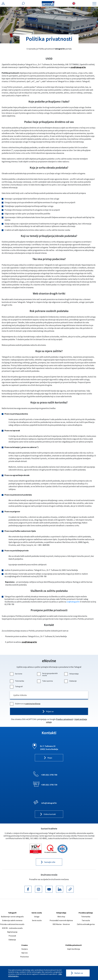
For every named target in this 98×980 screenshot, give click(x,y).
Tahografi (17, 686)
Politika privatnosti (74, 945)
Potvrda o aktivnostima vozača (12, 925)
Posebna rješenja (86, 913)
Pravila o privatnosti (65, 719)
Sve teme (16, 674)
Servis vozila (37, 913)
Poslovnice (24, 957)
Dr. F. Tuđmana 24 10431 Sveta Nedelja (49, 748)
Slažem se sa (25, 704)
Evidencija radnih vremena (12, 921)
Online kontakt (50, 815)
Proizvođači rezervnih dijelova (61, 921)
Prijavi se (50, 712)
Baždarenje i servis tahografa (12, 917)
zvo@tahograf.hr (78, 67)
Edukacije (71, 681)
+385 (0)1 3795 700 (49, 775)
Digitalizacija (12, 932)
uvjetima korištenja (33, 704)
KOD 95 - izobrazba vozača (12, 928)
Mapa (50, 758)
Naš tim (25, 953)
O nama (24, 945)
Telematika (17, 681)
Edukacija (12, 940)
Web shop (61, 917)
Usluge (37, 917)
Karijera (25, 949)
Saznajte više (50, 862)
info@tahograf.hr (49, 803)
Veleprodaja (72, 674)
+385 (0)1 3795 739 (49, 785)
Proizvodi (12, 936)
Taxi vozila (86, 921)
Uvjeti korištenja (73, 949)
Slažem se (79, 973)
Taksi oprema (45, 681)
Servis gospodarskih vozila (48, 674)
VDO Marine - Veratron (61, 925)
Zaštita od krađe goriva (86, 925)
